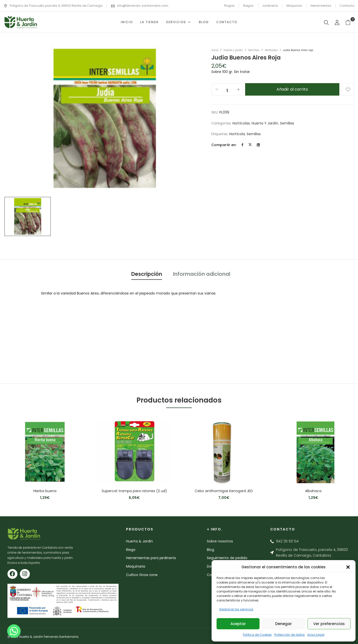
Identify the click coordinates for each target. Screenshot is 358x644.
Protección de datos (290, 635)
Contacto (347, 6)
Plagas (229, 6)
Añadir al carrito (292, 89)
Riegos (248, 6)
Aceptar (238, 624)
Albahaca (313, 491)
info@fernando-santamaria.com (143, 6)
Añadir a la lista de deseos (348, 89)
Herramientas (321, 6)
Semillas (254, 50)
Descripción (147, 274)
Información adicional (202, 274)
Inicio (215, 50)
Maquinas (294, 6)
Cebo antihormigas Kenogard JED (224, 491)
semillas (254, 134)
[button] (348, 567)
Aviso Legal (316, 635)
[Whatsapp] (14, 631)
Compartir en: (224, 145)
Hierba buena (45, 491)
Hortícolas (271, 50)
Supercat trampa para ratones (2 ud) (134, 491)
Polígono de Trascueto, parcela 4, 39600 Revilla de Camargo (53, 6)
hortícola (237, 134)
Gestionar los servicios (236, 609)
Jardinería (270, 6)
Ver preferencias (329, 624)
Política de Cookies (257, 635)
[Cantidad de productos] (227, 91)
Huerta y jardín (233, 50)
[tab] (147, 275)
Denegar (284, 624)
